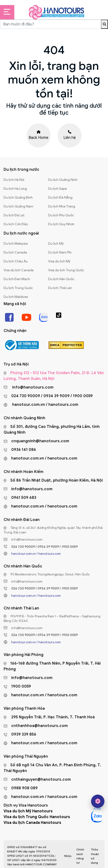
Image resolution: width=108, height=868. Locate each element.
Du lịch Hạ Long (15, 189)
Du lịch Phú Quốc (61, 215)
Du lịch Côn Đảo (16, 224)
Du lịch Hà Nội (14, 180)
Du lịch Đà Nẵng (60, 198)
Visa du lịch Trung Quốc (66, 270)
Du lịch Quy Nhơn (61, 224)
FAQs (68, 856)
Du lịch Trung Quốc (18, 288)
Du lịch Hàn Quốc (61, 279)
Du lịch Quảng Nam (18, 206)
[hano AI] (98, 801)
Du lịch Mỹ (56, 244)
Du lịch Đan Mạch (17, 279)
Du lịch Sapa (57, 189)
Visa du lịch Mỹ (59, 261)
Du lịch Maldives (16, 297)
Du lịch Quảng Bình (18, 198)
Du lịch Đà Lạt (14, 215)
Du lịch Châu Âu (16, 261)
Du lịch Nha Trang (62, 206)
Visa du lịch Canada (19, 270)
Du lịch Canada (15, 252)
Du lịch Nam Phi (60, 252)
